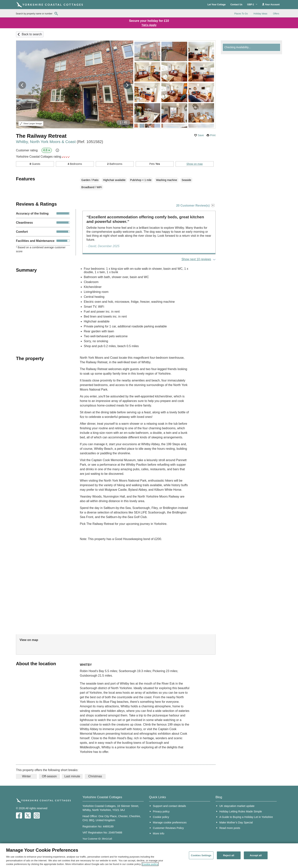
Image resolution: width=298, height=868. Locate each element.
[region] (149, 856)
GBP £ (252, 5)
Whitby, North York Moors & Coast (60, 142)
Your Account (271, 4)
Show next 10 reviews (196, 259)
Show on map (195, 164)
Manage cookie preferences (170, 822)
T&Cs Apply (149, 25)
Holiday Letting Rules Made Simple (241, 811)
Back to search (32, 34)
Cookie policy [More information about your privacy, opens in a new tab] (150, 864)
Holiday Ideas (260, 14)
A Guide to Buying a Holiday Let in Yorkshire (246, 817)
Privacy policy (161, 811)
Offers (276, 14)
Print (213, 135)
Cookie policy (161, 817)
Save (201, 135)
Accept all (256, 855)
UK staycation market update (237, 806)
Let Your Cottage (217, 5)
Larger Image (31, 123)
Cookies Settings (201, 855)
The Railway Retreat (41, 136)
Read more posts (230, 828)
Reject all (229, 855)
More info (159, 833)
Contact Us (236, 5)
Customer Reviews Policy (168, 828)
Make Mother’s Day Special (236, 822)
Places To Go (241, 14)
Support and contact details (169, 806)
